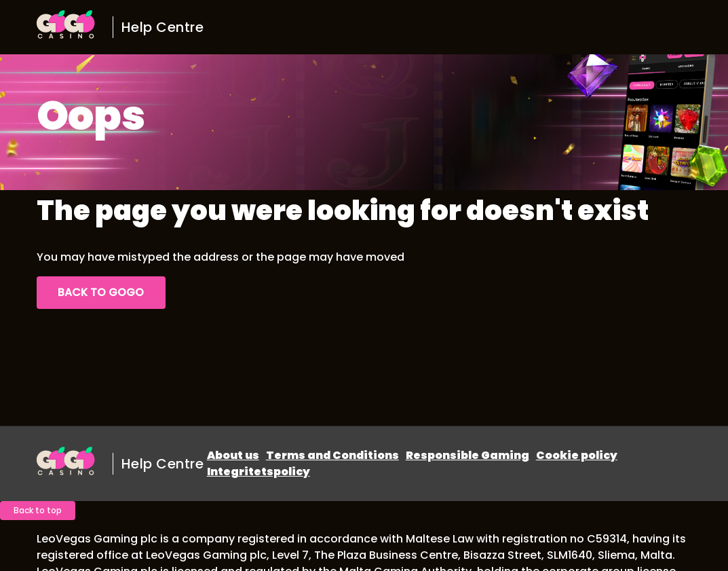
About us (233, 455)
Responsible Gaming (467, 455)
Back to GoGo (101, 292)
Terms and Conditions (332, 455)
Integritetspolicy (258, 472)
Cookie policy (577, 455)
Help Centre (163, 27)
